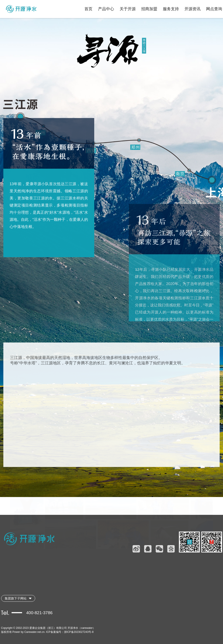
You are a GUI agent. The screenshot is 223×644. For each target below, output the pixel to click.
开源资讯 (192, 9)
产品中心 (106, 9)
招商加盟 (149, 9)
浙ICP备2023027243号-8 (79, 632)
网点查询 (214, 9)
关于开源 (128, 9)
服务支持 (171, 9)
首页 (88, 9)
